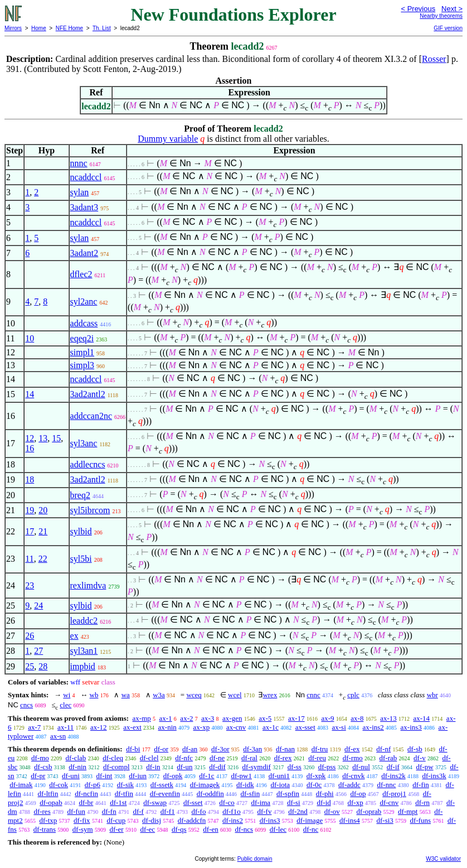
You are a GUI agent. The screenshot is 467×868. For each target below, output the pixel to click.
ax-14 (422, 718)
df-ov (332, 811)
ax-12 (99, 727)
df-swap (155, 802)
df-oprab (369, 811)
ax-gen (232, 718)
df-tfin (124, 794)
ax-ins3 (411, 727)
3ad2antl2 (88, 394)
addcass (84, 323)
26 (30, 636)
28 (43, 666)
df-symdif (257, 767)
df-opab (51, 802)
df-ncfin (86, 794)
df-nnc (387, 785)
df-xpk (316, 776)
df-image (310, 820)
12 (30, 438)
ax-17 (296, 718)
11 (29, 559)
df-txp (48, 820)
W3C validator (443, 859)
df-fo (198, 811)
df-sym (83, 829)
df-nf (383, 749)
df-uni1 (279, 776)
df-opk (173, 776)
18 (30, 479)
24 (38, 606)
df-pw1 (241, 776)
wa (126, 695)
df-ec (147, 829)
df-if (393, 767)
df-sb (415, 749)
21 (43, 531)
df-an (190, 749)
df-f (138, 811)
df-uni (71, 776)
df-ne (217, 758)
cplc (353, 695)
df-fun (76, 811)
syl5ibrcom (90, 510)
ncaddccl (86, 177)
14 (30, 394)
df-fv (264, 811)
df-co (227, 802)
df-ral (249, 758)
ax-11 (65, 727)
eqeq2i (82, 338)
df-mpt (408, 811)
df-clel (149, 758)
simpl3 (82, 365)
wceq (194, 695)
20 (43, 510)
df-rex (283, 758)
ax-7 (34, 727)
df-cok (59, 785)
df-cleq (113, 758)
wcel (235, 695)
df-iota (280, 785)
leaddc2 (84, 621)
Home (39, 28)
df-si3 (385, 820)
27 (38, 651)
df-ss (295, 767)
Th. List (102, 28)
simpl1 (82, 352)
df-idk (245, 785)
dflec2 (81, 274)
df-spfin (288, 794)
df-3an (252, 749)
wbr (432, 695)
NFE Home (69, 28)
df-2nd (298, 811)
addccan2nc (91, 416)
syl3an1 (84, 651)
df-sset (193, 802)
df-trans (45, 829)
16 (30, 448)
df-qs (179, 829)
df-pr (38, 776)
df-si (294, 802)
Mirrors (13, 28)
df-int (104, 776)
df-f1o (232, 811)
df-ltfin (48, 794)
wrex (270, 695)
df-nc (311, 829)
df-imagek (205, 785)
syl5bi (81, 559)
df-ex (352, 749)
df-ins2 (233, 820)
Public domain (255, 859)
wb (94, 695)
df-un (184, 767)
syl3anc (84, 443)
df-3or (220, 749)
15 (56, 438)
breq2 (80, 495)
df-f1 (168, 811)
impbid (83, 666)
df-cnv (389, 802)
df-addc (349, 785)
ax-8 (357, 718)
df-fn (109, 811)
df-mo (40, 758)
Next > (452, 9)
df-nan (285, 749)
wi (67, 695)
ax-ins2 (373, 727)
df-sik (125, 785)
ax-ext (132, 727)
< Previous (418, 9)
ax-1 (166, 718)
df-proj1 (394, 794)
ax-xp (202, 727)
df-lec (278, 829)
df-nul (361, 767)
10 (30, 338)
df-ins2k (393, 776)
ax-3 (208, 718)
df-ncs (244, 829)
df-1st (118, 802)
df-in (153, 767)
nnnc (79, 163)
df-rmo (353, 758)
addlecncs (88, 464)
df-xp (356, 802)
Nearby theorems (441, 16)
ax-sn (58, 736)
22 (43, 559)
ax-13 (388, 718)
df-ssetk (162, 785)
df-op (358, 794)
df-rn (422, 802)
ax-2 (186, 718)
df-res (42, 811)
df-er (116, 829)
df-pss (327, 767)
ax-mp (142, 718)
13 (43, 438)
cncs (26, 705)
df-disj (152, 820)
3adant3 (84, 207)
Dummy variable (168, 139)
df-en (210, 829)
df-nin (77, 767)
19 (30, 510)
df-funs (421, 820)
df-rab (388, 758)
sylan (80, 192)
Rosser (434, 59)
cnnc (313, 695)
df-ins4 (350, 820)
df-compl (116, 767)
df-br (86, 802)
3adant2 (84, 253)
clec (65, 705)
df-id (324, 802)
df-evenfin (165, 794)
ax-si (339, 727)
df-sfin (250, 794)
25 (30, 666)
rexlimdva (88, 585)
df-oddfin (210, 794)
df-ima (261, 802)
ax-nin (167, 727)
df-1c (206, 776)
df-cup (116, 820)
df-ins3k (434, 776)
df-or (161, 749)
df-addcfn (192, 820)
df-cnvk (353, 776)
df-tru (320, 749)
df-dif (217, 767)
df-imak (21, 785)
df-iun (138, 776)
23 (30, 585)
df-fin (421, 785)
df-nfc (184, 758)
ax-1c (271, 727)
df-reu (317, 758)
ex (74, 636)
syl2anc (84, 302)
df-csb (43, 767)
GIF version (448, 28)
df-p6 (93, 785)
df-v (420, 758)
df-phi (325, 794)
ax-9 (327, 718)
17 (30, 531)
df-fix (82, 820)
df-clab (76, 758)
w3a (159, 695)
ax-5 (265, 718)
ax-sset (305, 727)
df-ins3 (270, 820)
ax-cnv (236, 727)
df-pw (425, 767)
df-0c (314, 785)
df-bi (133, 749)
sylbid (81, 531)
